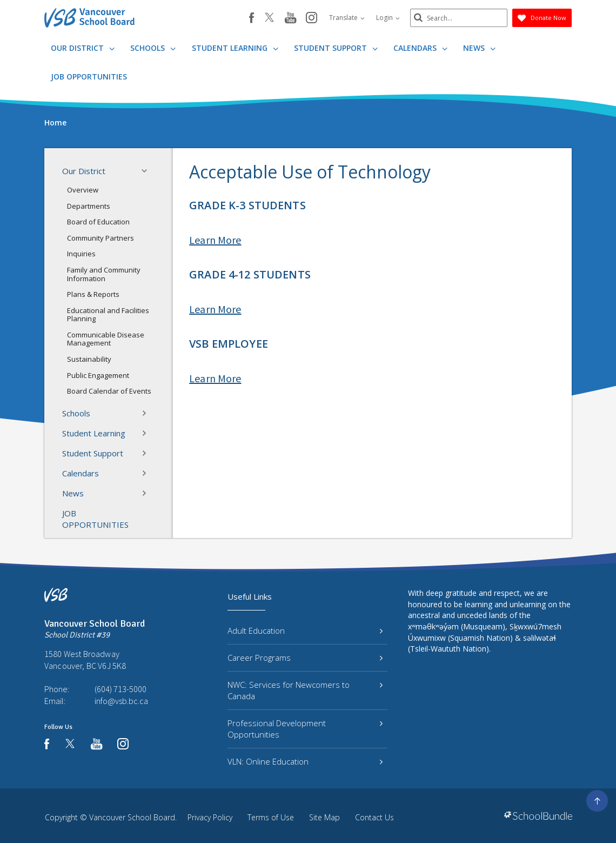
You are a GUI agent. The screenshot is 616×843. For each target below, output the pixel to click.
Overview (83, 190)
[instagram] (312, 18)
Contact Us (374, 817)
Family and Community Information (104, 274)
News (479, 48)
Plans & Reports (93, 294)
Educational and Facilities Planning (108, 315)
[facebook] (252, 18)
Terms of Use (271, 817)
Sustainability (89, 359)
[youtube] (290, 18)
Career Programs (305, 658)
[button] (148, 171)
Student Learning (235, 48)
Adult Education (305, 630)
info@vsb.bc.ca (121, 701)
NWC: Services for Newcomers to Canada (305, 690)
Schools (153, 48)
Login (388, 18)
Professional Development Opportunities (305, 729)
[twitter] (269, 18)
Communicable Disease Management (106, 339)
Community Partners (101, 238)
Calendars (420, 48)
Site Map (324, 817)
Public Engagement (98, 375)
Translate (347, 18)
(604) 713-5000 (120, 689)
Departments (89, 206)
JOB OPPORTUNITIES (89, 77)
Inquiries (81, 254)
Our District (83, 48)
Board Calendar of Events (109, 391)
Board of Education (98, 222)
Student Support (336, 48)
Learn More (215, 240)
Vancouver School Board (132, 817)
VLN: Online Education (305, 761)
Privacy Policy (210, 817)
